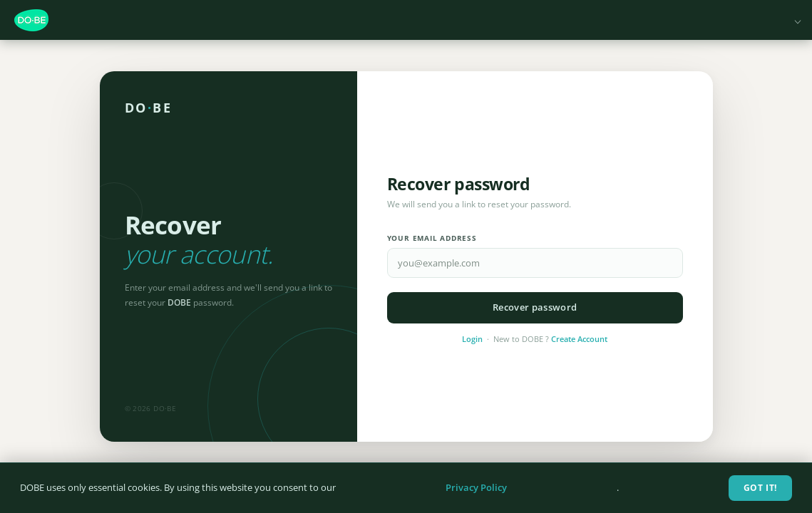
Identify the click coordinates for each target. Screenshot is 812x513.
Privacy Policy (476, 487)
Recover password (535, 307)
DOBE (149, 108)
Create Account (579, 339)
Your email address (432, 238)
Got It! (760, 488)
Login (472, 339)
